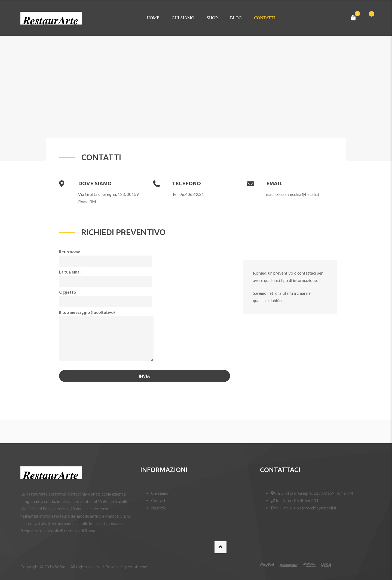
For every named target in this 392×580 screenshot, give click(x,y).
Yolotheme (137, 567)
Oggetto (106, 297)
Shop (212, 18)
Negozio (159, 508)
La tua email (106, 277)
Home (153, 18)
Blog (236, 18)
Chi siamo (183, 18)
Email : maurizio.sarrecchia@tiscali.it (304, 508)
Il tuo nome (106, 256)
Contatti (264, 18)
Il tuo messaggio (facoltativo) (106, 336)
